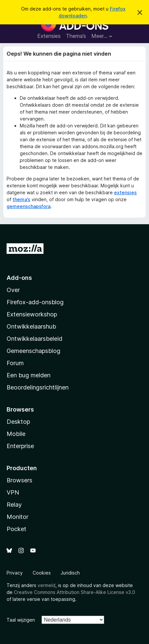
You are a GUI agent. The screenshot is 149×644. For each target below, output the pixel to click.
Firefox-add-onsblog (35, 302)
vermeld (46, 585)
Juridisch (70, 573)
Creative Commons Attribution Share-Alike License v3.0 (74, 592)
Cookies (42, 573)
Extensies (49, 36)
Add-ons (19, 278)
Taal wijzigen (21, 620)
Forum (15, 363)
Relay (14, 505)
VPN (13, 492)
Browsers (19, 480)
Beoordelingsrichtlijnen (38, 387)
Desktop (18, 422)
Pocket (16, 529)
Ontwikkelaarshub (31, 326)
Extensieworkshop (32, 314)
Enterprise (20, 446)
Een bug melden (29, 375)
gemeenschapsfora (29, 206)
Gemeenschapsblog (33, 351)
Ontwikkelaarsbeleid (34, 339)
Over (13, 290)
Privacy (15, 573)
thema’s (21, 199)
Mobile (16, 434)
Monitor (17, 517)
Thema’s (76, 36)
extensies (125, 192)
